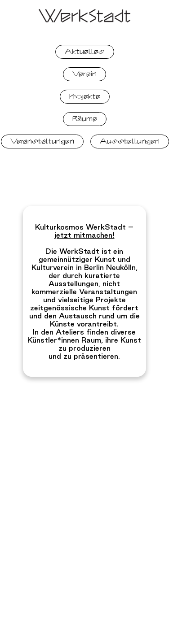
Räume (85, 119)
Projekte (85, 96)
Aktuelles (85, 52)
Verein (84, 74)
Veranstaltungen (42, 141)
